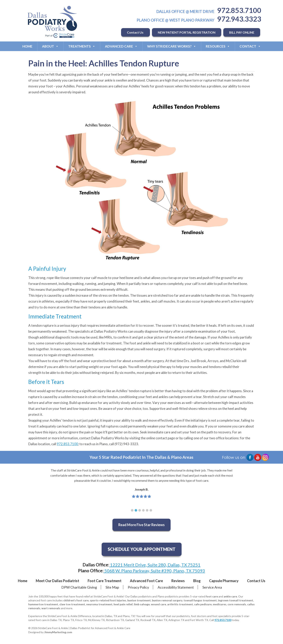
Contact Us (136, 32)
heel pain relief (123, 604)
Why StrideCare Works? (172, 46)
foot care (212, 596)
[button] (132, 510)
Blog (197, 581)
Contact (250, 46)
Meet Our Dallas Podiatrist (57, 581)
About (50, 46)
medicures (220, 604)
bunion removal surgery (167, 600)
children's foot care (76, 600)
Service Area (212, 587)
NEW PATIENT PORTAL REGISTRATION (187, 32)
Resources (218, 46)
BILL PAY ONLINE (242, 32)
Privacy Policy (138, 587)
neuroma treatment (99, 604)
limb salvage (142, 604)
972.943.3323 (239, 19)
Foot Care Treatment (105, 581)
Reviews (178, 581)
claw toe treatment (72, 604)
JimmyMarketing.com (58, 632)
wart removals (51, 608)
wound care (158, 604)
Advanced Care (121, 46)
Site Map (112, 587)
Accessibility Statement (176, 587)
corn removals (237, 604)
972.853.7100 (239, 10)
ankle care (230, 596)
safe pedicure (203, 604)
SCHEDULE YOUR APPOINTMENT (142, 549)
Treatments (82, 46)
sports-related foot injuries (108, 600)
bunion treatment (139, 600)
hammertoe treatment (43, 604)
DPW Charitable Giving (79, 587)
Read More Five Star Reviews (141, 525)
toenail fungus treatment (200, 600)
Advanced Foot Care (146, 581)
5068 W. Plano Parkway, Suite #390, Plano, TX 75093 (154, 571)
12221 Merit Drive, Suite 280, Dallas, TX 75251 (155, 565)
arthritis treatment (180, 604)
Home (27, 46)
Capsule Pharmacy (224, 581)
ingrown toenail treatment (236, 600)
